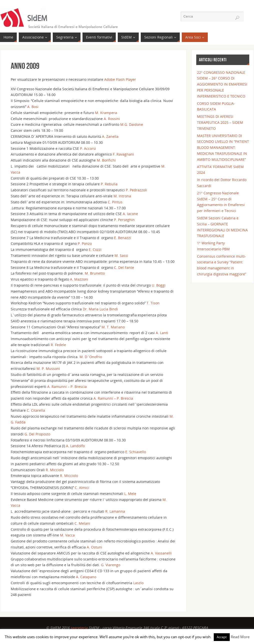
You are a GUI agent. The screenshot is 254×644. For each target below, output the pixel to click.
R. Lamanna (115, 511)
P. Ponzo (85, 243)
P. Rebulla (109, 184)
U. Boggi (159, 285)
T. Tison (153, 303)
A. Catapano (86, 577)
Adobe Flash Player (120, 79)
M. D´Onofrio (91, 357)
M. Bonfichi (106, 160)
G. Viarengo (111, 565)
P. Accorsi (88, 148)
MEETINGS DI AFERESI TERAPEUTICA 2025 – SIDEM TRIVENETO (220, 122)
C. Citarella (36, 410)
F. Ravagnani (123, 154)
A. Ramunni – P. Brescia (67, 387)
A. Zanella (110, 136)
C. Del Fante (124, 267)
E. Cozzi (95, 249)
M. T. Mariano (113, 327)
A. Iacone (130, 214)
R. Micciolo (55, 470)
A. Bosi (33, 107)
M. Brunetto (95, 273)
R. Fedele (58, 345)
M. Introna (122, 196)
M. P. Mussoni (48, 369)
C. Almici (82, 488)
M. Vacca (67, 535)
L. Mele (130, 494)
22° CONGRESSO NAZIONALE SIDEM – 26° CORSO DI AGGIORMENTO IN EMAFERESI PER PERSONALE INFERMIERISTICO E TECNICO (222, 84)
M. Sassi (121, 255)
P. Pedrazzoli (136, 190)
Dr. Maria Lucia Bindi (100, 309)
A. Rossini (112, 119)
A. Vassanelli (161, 553)
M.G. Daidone (132, 124)
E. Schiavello (136, 452)
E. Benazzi (122, 238)
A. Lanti (162, 333)
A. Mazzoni (79, 279)
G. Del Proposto (37, 434)
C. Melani (82, 523)
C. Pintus (115, 202)
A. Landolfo (75, 446)
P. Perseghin (124, 220)
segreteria (79, 628)
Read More (240, 637)
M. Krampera (106, 113)
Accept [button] (222, 637)
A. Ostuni (94, 547)
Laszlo (138, 583)
